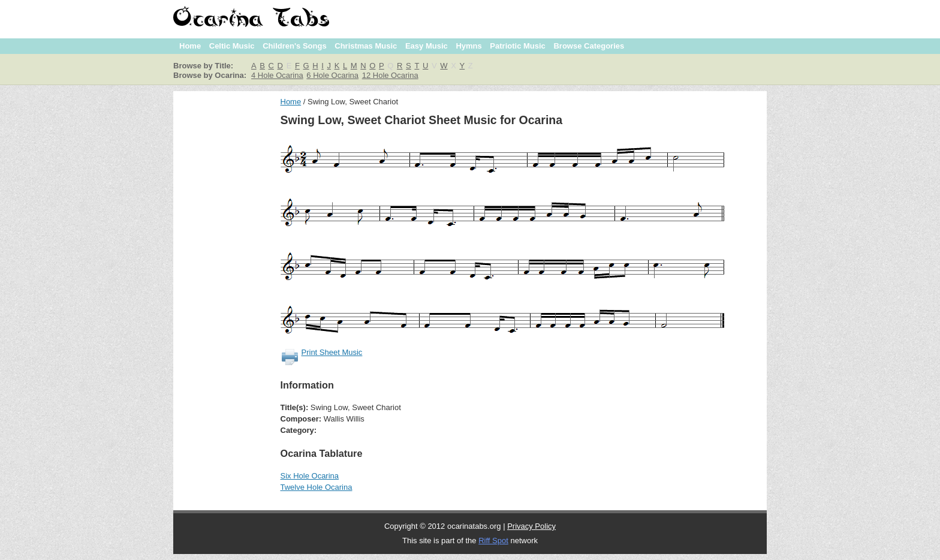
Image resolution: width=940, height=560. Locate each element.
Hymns (469, 46)
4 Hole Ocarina (277, 75)
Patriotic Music (517, 46)
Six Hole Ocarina (310, 476)
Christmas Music (366, 46)
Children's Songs (294, 46)
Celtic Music (232, 46)
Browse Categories (589, 46)
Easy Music (427, 46)
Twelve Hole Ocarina (317, 487)
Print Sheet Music (332, 352)
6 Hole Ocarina (332, 75)
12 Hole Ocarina (390, 75)
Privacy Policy (531, 526)
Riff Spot (493, 541)
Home (190, 46)
